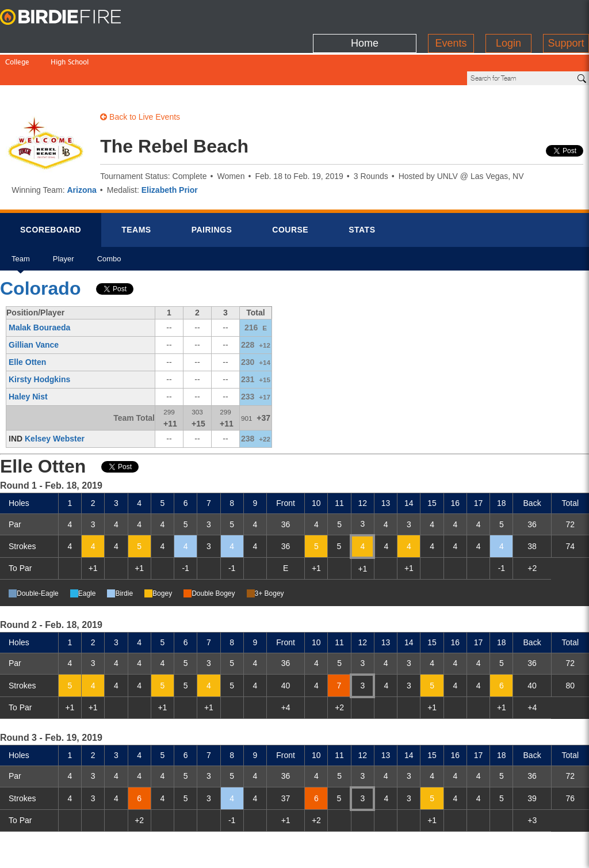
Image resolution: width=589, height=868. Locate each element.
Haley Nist (28, 357)
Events (451, 14)
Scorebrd (51, 191)
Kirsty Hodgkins (39, 340)
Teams (136, 191)
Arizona (81, 151)
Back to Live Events (140, 78)
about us (453, 852)
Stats (362, 191)
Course (290, 191)
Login (508, 14)
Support (566, 14)
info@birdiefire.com (520, 852)
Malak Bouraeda (39, 288)
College (17, 39)
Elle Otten (27, 323)
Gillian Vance (34, 306)
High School (70, 39)
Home (365, 14)
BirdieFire (72, 17)
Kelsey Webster (55, 399)
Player (64, 224)
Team (21, 224)
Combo (109, 224)
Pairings (212, 191)
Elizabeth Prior (170, 151)
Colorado (40, 249)
